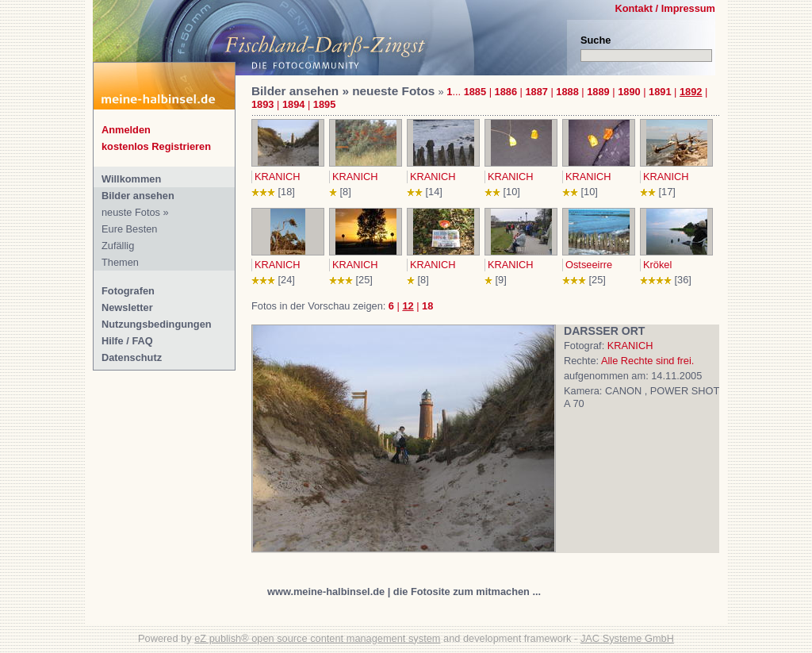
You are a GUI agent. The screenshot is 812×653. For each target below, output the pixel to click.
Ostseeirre (589, 265)
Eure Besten (129, 229)
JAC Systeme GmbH (627, 638)
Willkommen (131, 179)
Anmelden (126, 130)
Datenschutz (132, 357)
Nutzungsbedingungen (157, 324)
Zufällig (118, 246)
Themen (120, 262)
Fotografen (128, 291)
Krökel (657, 265)
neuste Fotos (131, 212)
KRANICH (278, 177)
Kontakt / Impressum (665, 8)
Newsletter (127, 307)
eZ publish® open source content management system (317, 638)
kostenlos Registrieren (156, 146)
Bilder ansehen (138, 196)
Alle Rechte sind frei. (647, 361)
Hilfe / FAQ (127, 341)
